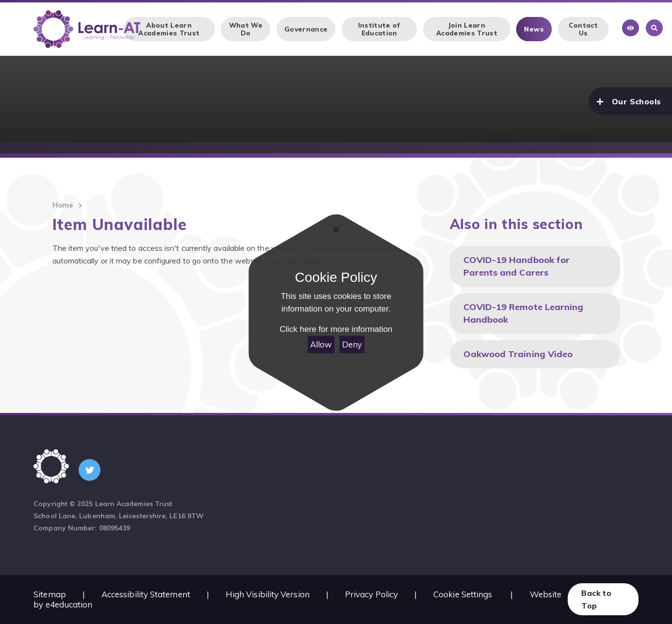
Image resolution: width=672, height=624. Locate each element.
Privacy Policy (371, 594)
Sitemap (50, 594)
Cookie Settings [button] (463, 594)
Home (63, 205)
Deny (352, 344)
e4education (69, 604)
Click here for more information (336, 330)
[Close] (336, 230)
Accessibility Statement (146, 594)
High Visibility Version (268, 594)
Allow (321, 344)
